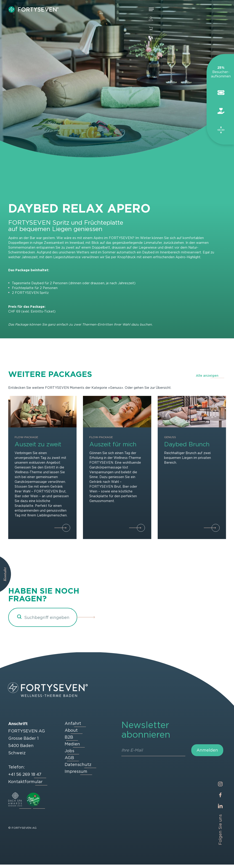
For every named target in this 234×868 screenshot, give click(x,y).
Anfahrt (73, 727)
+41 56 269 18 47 (25, 778)
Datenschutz (78, 768)
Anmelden (207, 754)
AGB (69, 761)
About (71, 734)
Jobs (69, 754)
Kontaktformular (25, 785)
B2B (69, 740)
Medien (72, 747)
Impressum (76, 775)
